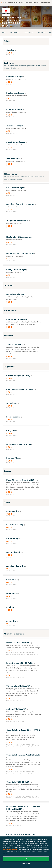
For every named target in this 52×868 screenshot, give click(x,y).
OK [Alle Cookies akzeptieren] (26, 859)
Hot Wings (41, 33)
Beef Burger (15, 33)
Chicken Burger (28, 33)
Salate (4, 33)
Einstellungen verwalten (10, 849)
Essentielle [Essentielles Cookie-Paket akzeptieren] (26, 864)
